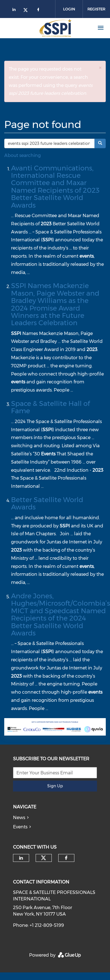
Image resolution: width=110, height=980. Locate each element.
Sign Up (55, 786)
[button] (100, 68)
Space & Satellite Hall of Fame (50, 407)
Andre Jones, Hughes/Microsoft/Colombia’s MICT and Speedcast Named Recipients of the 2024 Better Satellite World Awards (61, 614)
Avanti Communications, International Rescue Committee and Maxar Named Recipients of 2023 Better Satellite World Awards (55, 187)
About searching (22, 155)
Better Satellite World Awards (47, 503)
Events (20, 827)
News (19, 818)
